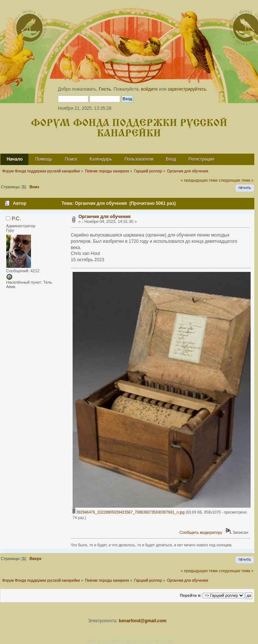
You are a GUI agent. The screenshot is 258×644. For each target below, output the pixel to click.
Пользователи (139, 159)
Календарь (101, 159)
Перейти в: (191, 595)
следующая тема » (236, 180)
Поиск (71, 159)
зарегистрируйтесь (187, 89)
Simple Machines (156, 641)
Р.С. (16, 218)
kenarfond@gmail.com (142, 621)
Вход (171, 159)
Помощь (43, 159)
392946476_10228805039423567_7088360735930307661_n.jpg (129, 512)
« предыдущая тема (199, 180)
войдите (149, 89)
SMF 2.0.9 (97, 641)
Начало (15, 159)
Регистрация (201, 159)
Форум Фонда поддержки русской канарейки (129, 128)
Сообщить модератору (201, 532)
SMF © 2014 (124, 641)
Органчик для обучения (104, 217)
